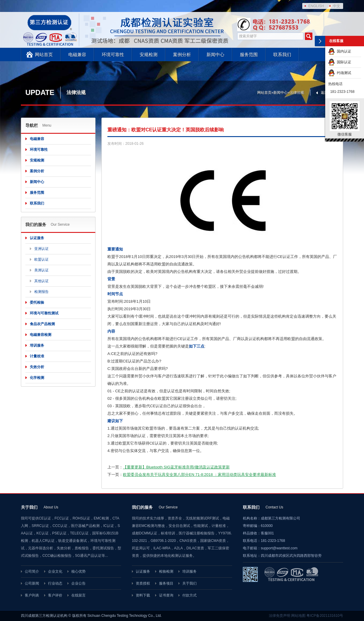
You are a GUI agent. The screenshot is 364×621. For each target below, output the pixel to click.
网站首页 (44, 54)
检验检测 (166, 571)
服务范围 (249, 54)
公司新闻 (32, 583)
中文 (337, 6)
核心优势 (78, 571)
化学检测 (37, 378)
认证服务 (37, 238)
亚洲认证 (41, 249)
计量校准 (37, 356)
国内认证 (340, 51)
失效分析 (37, 367)
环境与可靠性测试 (44, 313)
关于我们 (189, 583)
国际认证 (340, 62)
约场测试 (340, 73)
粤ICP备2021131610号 (325, 616)
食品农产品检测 (42, 324)
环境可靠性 (113, 54)
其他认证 (41, 281)
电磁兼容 (77, 54)
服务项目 (166, 583)
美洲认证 (41, 270)
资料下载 (143, 595)
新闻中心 (215, 54)
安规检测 (149, 54)
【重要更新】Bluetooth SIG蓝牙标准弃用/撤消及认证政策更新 (176, 467)
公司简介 (32, 571)
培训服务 (37, 345)
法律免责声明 (280, 616)
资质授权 (143, 583)
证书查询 (166, 595)
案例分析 (182, 54)
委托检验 (37, 302)
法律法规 (297, 93)
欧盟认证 (41, 259)
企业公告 (78, 583)
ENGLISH (316, 6)
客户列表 (32, 595)
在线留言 (78, 595)
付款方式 (189, 595)
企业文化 (55, 571)
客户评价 (55, 595)
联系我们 (282, 54)
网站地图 (298, 616)
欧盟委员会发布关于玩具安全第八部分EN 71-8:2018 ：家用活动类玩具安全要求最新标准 (199, 475)
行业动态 (55, 583)
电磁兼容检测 (41, 335)
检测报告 (41, 292)
